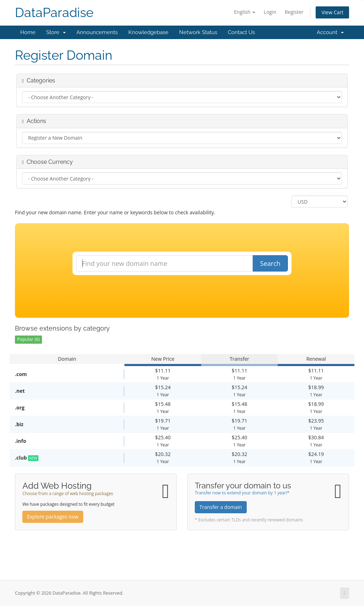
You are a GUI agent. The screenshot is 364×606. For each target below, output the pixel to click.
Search (270, 263)
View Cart (332, 12)
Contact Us (241, 32)
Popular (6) (28, 339)
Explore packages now (53, 517)
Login (270, 12)
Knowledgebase (148, 32)
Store (56, 32)
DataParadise (54, 13)
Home (28, 32)
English (245, 12)
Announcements (97, 32)
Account (330, 32)
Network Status (198, 32)
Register (294, 12)
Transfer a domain (221, 507)
